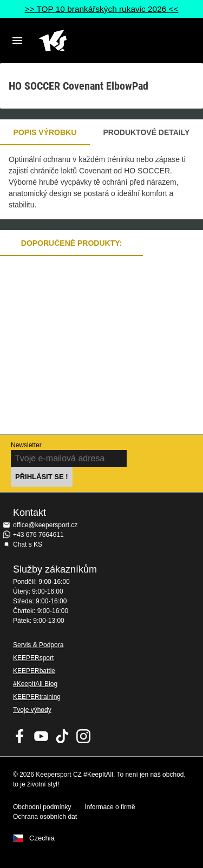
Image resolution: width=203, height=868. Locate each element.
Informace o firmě (110, 807)
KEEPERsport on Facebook (20, 736)
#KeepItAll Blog (35, 684)
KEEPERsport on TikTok (62, 736)
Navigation (17, 41)
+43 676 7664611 (38, 535)
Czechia (42, 838)
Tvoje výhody (32, 710)
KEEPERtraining (37, 697)
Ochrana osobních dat (45, 817)
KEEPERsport (33, 658)
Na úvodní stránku (93, 41)
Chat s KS (28, 544)
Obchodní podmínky (42, 807)
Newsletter (26, 445)
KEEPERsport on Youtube (41, 736)
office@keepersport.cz (45, 525)
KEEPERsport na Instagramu (83, 736)
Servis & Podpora (38, 645)
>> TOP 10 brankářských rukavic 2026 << (101, 9)
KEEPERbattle (34, 671)
